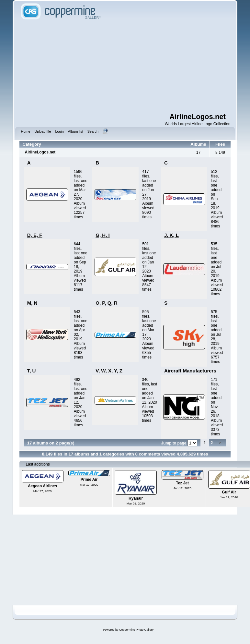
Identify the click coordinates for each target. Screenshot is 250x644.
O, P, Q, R (106, 303)
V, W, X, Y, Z (109, 371)
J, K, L (171, 235)
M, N (32, 303)
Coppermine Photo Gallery (136, 630)
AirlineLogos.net (40, 152)
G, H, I (102, 235)
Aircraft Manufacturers (190, 371)
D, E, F (35, 235)
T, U (32, 371)
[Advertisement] (125, 67)
